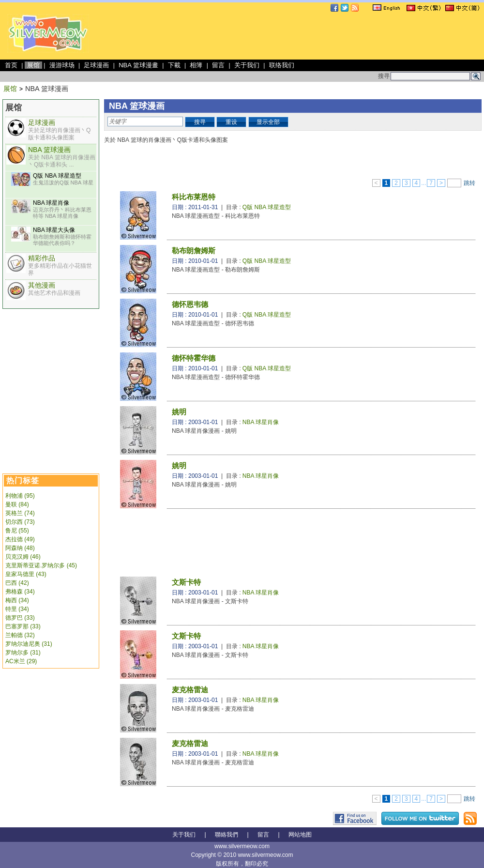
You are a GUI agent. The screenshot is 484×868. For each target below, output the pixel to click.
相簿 (196, 65)
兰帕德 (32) (20, 635)
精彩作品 (42, 258)
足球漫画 (96, 65)
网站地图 (300, 835)
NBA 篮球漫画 (49, 150)
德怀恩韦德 (190, 304)
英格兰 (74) (20, 513)
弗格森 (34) (20, 592)
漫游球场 (62, 65)
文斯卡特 (186, 582)
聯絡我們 (227, 835)
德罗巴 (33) (20, 618)
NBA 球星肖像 (51, 203)
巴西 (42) (17, 583)
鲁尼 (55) (17, 531)
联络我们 (282, 65)
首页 (11, 65)
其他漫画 (42, 285)
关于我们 (247, 65)
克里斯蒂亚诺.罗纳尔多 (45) (41, 565)
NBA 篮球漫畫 (138, 65)
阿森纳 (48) (20, 548)
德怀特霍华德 (194, 358)
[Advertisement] (51, 362)
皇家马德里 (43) (26, 574)
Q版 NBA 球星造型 (57, 176)
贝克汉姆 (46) (23, 557)
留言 (218, 65)
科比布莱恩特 (194, 197)
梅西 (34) (17, 600)
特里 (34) (17, 609)
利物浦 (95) (20, 496)
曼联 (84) (17, 504)
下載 (174, 65)
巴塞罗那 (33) (23, 626)
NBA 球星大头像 (54, 230)
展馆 (33, 65)
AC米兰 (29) (21, 661)
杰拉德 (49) (20, 539)
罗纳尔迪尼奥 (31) (29, 644)
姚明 (179, 412)
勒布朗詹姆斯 (194, 251)
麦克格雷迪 (190, 690)
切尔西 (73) (20, 522)
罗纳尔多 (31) (23, 653)
